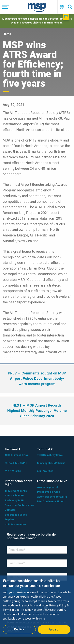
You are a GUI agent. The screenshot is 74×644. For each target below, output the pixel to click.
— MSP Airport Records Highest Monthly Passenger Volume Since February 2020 (37, 411)
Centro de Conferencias (19, 505)
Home (7, 34)
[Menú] (5, 7)
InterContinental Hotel (50, 501)
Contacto (10, 510)
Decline (19, 629)
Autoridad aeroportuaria (52, 497)
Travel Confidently (16, 491)
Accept (54, 629)
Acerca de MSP (14, 496)
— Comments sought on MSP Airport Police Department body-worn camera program (37, 378)
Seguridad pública (16, 515)
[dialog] (37, 606)
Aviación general (47, 487)
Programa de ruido (49, 492)
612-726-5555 (13, 471)
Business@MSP (14, 500)
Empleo (9, 519)
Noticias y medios (15, 524)
